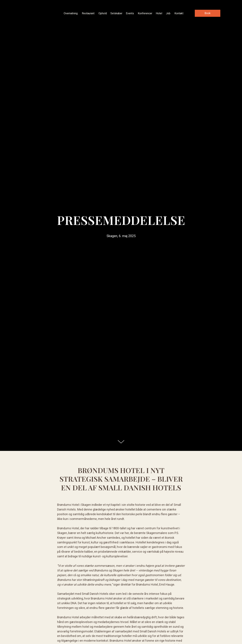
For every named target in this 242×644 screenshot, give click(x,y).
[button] (208, 13)
